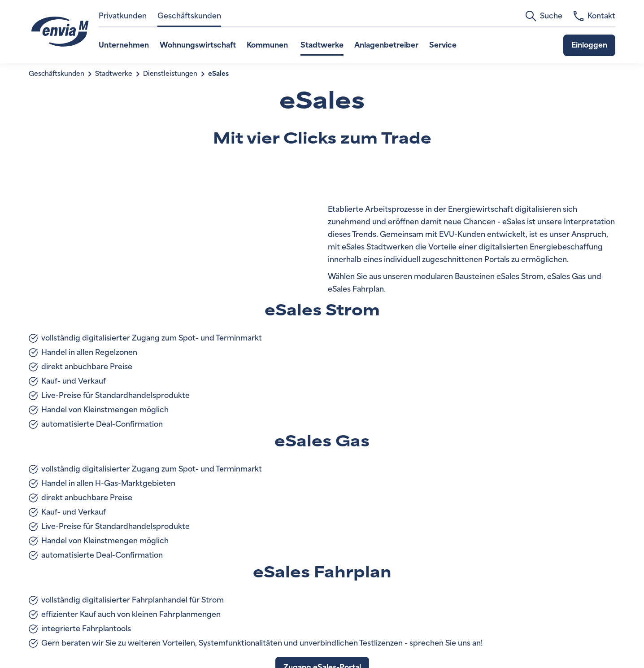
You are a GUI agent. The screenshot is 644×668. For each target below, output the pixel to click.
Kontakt (594, 16)
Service (443, 45)
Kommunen (268, 45)
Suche (544, 16)
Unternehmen (124, 45)
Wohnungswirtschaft (198, 45)
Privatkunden (123, 16)
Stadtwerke (322, 45)
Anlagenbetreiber (386, 45)
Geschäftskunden (189, 16)
